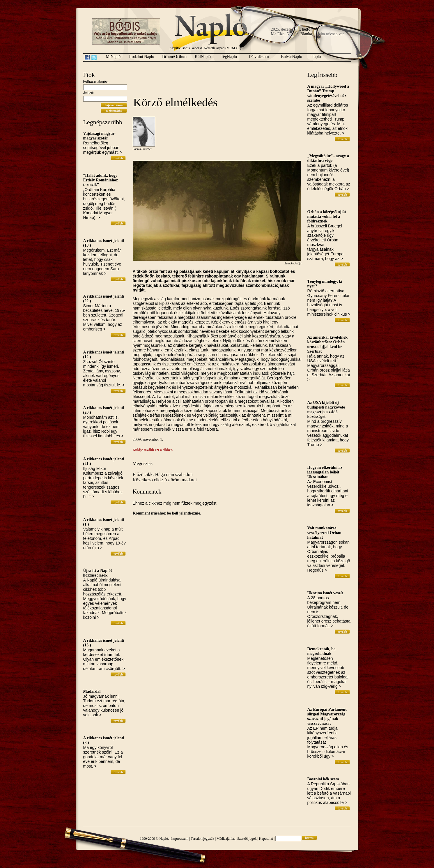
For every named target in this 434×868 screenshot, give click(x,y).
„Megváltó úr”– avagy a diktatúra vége (328, 158)
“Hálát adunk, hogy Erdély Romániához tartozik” (101, 180)
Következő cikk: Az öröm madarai (165, 480)
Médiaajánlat (226, 839)
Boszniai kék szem (323, 779)
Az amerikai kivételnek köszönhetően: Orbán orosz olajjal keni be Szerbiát (327, 344)
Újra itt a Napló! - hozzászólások (99, 573)
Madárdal (92, 691)
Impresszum (180, 839)
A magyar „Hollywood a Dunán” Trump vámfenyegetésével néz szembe (328, 93)
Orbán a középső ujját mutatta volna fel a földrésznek (327, 216)
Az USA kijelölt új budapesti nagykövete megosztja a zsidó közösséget (326, 410)
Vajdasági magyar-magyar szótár (100, 136)
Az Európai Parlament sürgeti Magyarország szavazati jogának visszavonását (327, 716)
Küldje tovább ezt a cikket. (153, 450)
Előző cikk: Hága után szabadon (163, 474)
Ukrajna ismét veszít (325, 593)
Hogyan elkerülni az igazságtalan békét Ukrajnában (325, 472)
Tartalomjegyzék (202, 839)
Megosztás (143, 463)
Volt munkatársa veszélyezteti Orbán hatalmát (324, 533)
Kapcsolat (266, 839)
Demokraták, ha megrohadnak (321, 651)
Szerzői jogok (247, 839)
